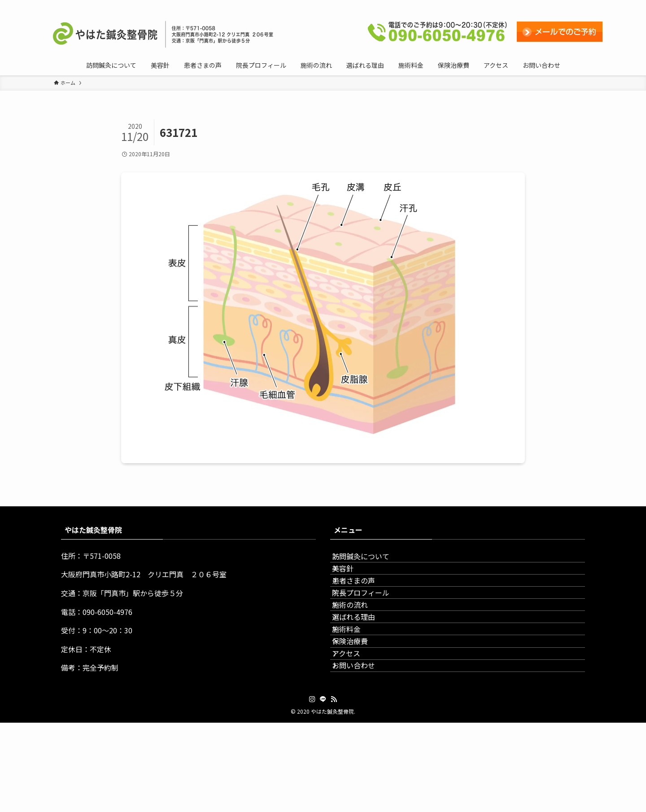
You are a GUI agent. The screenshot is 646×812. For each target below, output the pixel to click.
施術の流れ (359, 645)
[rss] (575, 5)
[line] (563, 5)
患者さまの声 (362, 603)
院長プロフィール (370, 624)
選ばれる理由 (362, 667)
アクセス (355, 731)
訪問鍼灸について (370, 561)
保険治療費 (359, 710)
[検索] (586, 5)
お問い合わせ (362, 752)
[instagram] (551, 5)
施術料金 (355, 688)
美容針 (352, 582)
